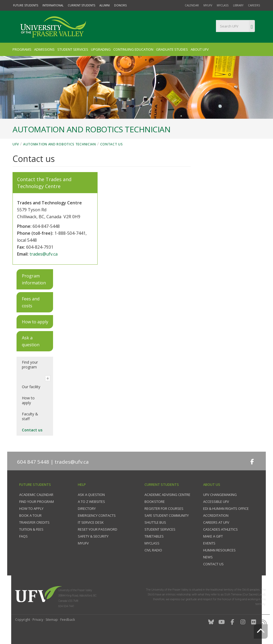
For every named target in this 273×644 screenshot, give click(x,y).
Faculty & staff (30, 416)
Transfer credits (34, 522)
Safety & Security (93, 536)
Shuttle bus (155, 522)
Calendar (192, 5)
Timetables (154, 536)
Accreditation (216, 515)
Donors (120, 5)
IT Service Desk (91, 522)
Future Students (26, 5)
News (208, 557)
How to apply (28, 400)
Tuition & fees (31, 529)
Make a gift (213, 536)
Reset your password (98, 529)
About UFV (200, 49)
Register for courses (164, 508)
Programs (22, 49)
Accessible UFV (216, 502)
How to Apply (31, 508)
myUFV (208, 5)
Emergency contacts (97, 515)
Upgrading (101, 49)
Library (238, 5)
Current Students (81, 5)
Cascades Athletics (220, 529)
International (53, 5)
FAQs (23, 536)
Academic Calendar (36, 495)
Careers (254, 5)
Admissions (44, 49)
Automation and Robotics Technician (60, 144)
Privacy (38, 620)
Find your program (30, 365)
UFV (16, 144)
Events (209, 543)
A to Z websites (91, 502)
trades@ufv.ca (44, 254)
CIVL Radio (153, 550)
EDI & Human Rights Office (226, 508)
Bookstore (155, 502)
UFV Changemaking (220, 495)
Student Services (73, 49)
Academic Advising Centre (167, 495)
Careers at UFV (216, 522)
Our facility (31, 387)
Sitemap (52, 620)
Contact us (112, 144)
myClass (223, 5)
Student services (160, 529)
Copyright (23, 620)
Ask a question (91, 495)
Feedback (68, 620)
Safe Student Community (167, 515)
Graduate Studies (172, 49)
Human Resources (219, 550)
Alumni (105, 5)
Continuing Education (133, 49)
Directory (87, 508)
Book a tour (30, 515)
